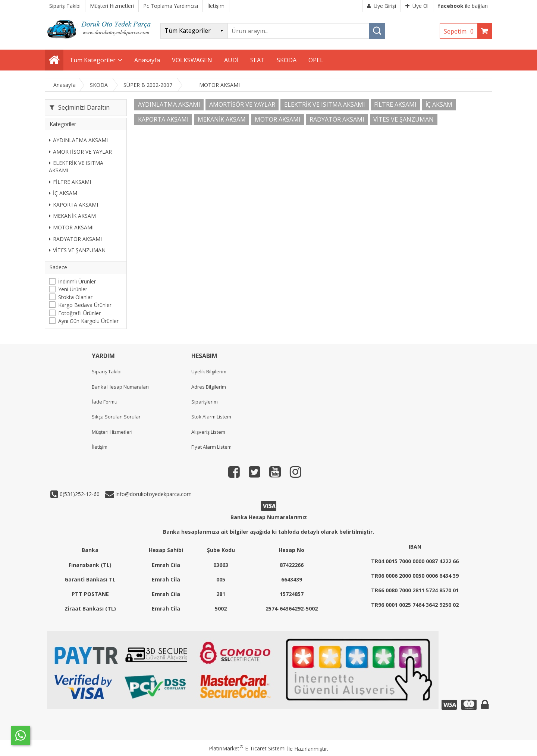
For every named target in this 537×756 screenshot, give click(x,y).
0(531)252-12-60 (79, 494)
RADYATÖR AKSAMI (75, 239)
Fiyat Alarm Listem (211, 447)
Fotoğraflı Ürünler (79, 313)
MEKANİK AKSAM (72, 216)
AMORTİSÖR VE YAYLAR (80, 152)
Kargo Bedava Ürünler (85, 305)
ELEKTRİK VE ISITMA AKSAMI (76, 167)
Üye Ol (417, 6)
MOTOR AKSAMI (71, 227)
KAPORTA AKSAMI (73, 205)
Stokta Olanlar (75, 297)
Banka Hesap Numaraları (120, 387)
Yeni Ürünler (73, 289)
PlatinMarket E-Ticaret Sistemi (247, 748)
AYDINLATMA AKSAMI (78, 140)
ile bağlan (463, 6)
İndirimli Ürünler (77, 281)
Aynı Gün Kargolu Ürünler (88, 321)
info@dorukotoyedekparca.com (153, 494)
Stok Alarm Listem (211, 417)
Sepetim (461, 31)
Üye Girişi (381, 6)
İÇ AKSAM (63, 193)
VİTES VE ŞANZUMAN (77, 250)
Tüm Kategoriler (92, 60)
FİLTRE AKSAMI (70, 182)
